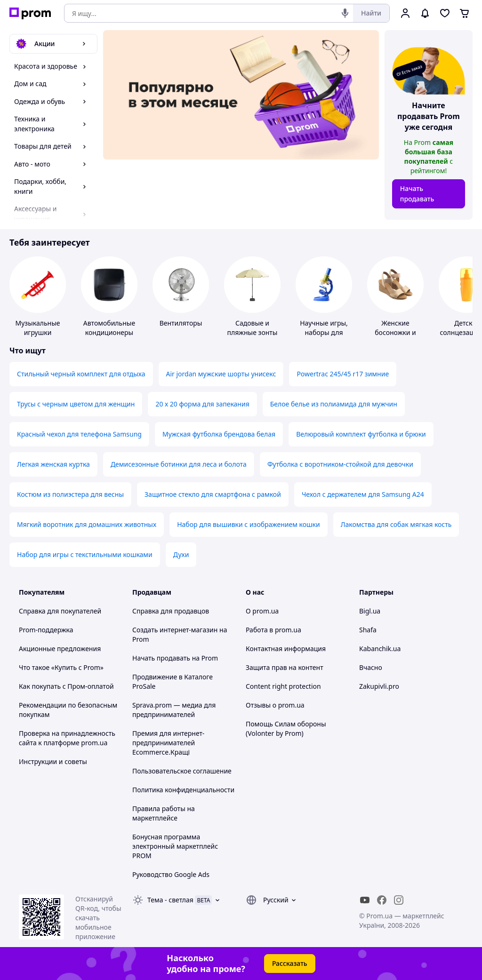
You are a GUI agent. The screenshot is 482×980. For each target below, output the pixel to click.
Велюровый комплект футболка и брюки (361, 434)
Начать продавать (417, 194)
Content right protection (283, 686)
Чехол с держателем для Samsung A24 (363, 494)
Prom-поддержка (46, 630)
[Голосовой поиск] (345, 13)
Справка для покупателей (60, 611)
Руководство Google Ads (171, 874)
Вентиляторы (181, 323)
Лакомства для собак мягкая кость (396, 524)
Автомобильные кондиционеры (109, 328)
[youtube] (365, 900)
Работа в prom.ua (273, 630)
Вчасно (371, 667)
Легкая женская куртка (53, 464)
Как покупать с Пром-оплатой (66, 686)
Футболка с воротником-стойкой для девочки (340, 464)
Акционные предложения (60, 649)
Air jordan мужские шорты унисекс (221, 374)
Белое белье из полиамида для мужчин (334, 404)
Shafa (368, 630)
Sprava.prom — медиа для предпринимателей (174, 710)
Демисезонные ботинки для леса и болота (179, 464)
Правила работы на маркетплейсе (164, 813)
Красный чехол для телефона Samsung (79, 434)
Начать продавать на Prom (175, 658)
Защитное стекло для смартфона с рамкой (213, 494)
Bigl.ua (370, 611)
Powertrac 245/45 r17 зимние (343, 374)
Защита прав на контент (285, 667)
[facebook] (382, 900)
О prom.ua (262, 611)
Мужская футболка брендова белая (219, 434)
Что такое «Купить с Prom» (61, 667)
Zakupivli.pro (379, 686)
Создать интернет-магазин (175, 630)
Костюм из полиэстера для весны (70, 494)
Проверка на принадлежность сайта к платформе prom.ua (67, 738)
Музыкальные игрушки (37, 328)
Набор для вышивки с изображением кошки (249, 524)
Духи (181, 554)
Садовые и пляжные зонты (253, 328)
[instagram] (399, 900)
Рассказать (290, 963)
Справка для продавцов (171, 611)
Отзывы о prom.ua (275, 705)
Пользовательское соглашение (182, 771)
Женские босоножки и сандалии (395, 332)
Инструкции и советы (53, 761)
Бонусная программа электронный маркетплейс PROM (175, 846)
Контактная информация (286, 649)
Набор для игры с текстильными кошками (85, 554)
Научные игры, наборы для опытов (324, 332)
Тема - (170, 900)
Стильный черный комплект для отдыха (81, 374)
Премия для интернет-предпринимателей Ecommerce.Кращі (168, 743)
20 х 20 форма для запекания (202, 404)
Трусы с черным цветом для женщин (76, 404)
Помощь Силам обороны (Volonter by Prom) (286, 729)
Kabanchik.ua (380, 649)
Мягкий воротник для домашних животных (87, 524)
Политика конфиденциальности (183, 790)
